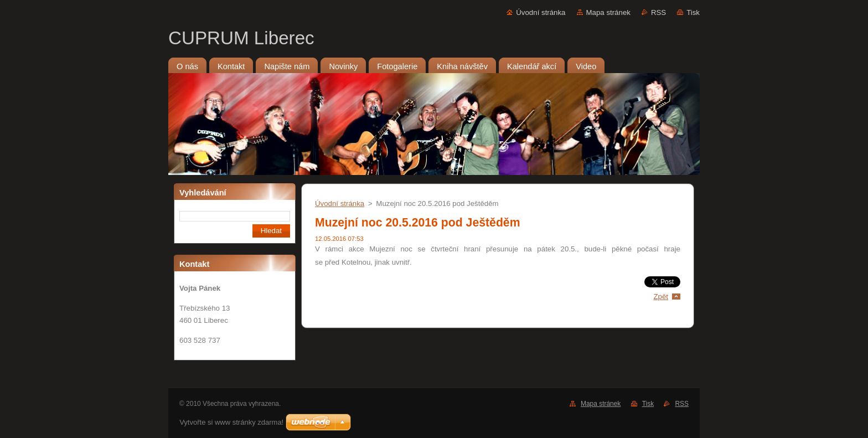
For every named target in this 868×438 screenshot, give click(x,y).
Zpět (661, 297)
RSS (658, 12)
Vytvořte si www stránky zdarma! (231, 422)
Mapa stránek (608, 12)
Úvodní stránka (541, 12)
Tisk (693, 12)
